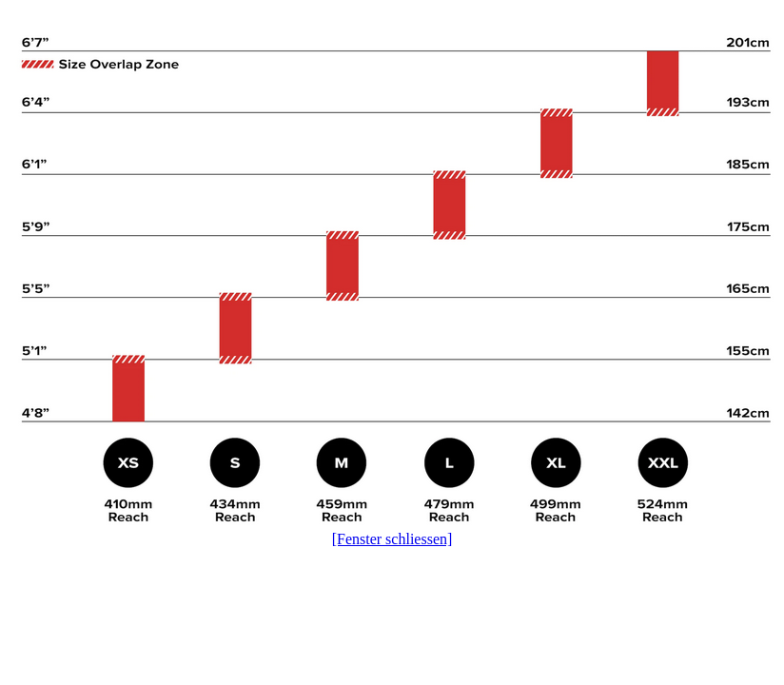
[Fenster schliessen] (392, 539)
